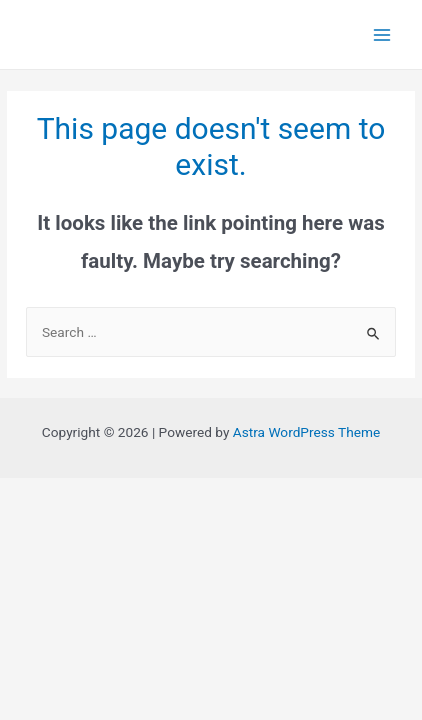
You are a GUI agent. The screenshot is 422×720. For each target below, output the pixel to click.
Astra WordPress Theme (306, 432)
